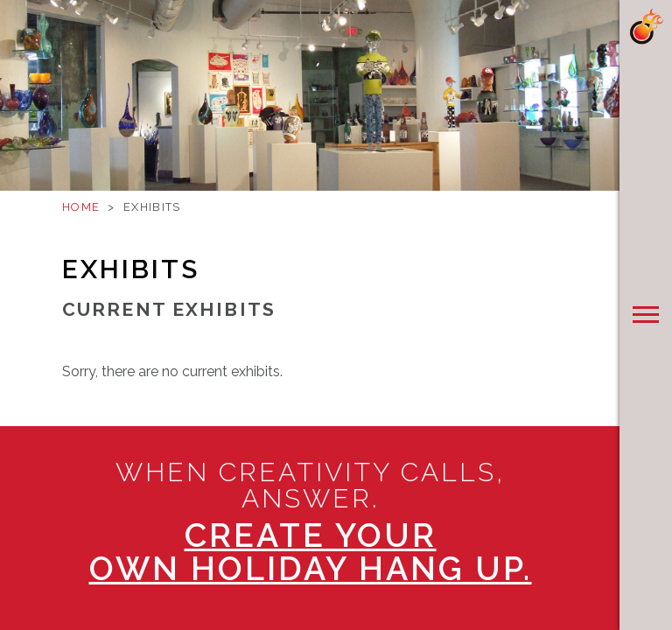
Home (81, 207)
